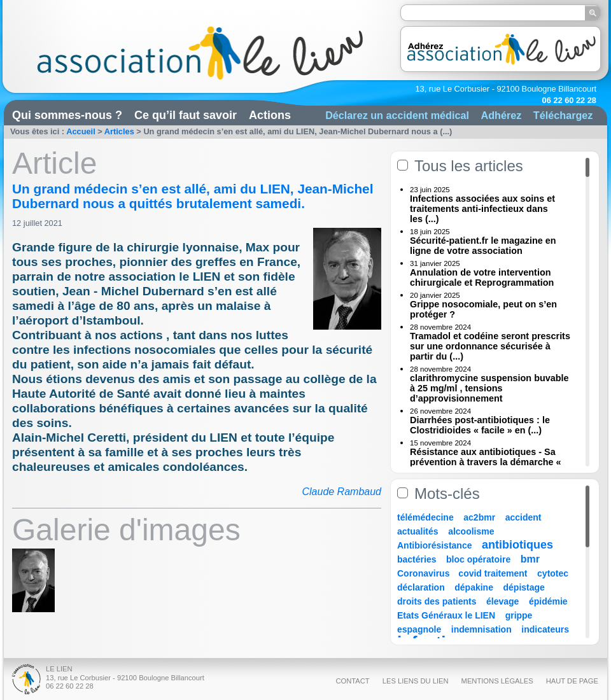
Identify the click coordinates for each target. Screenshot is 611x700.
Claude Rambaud (341, 492)
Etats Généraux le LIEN (446, 615)
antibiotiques (517, 545)
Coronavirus (425, 573)
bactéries (417, 559)
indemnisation (481, 629)
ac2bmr (479, 517)
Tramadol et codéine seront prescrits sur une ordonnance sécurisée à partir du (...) (490, 346)
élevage (502, 601)
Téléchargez (563, 115)
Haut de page (572, 681)
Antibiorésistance (434, 545)
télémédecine (425, 517)
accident (523, 517)
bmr (530, 559)
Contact (352, 681)
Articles (119, 131)
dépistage (524, 587)
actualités (418, 531)
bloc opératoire (478, 559)
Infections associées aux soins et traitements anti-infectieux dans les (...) (482, 209)
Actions (270, 115)
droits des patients (437, 601)
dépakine (474, 587)
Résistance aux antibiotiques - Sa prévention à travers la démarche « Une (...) (486, 462)
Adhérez (501, 115)
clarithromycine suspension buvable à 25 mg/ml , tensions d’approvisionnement (489, 388)
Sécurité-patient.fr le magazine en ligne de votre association (483, 246)
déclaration (421, 587)
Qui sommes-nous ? (67, 115)
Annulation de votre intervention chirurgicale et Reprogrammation (482, 277)
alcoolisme (471, 531)
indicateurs (545, 629)
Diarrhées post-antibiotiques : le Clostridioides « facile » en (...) (480, 425)
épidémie (548, 601)
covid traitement (493, 573)
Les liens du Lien (416, 681)
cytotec (553, 573)
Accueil (81, 131)
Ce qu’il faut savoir (186, 115)
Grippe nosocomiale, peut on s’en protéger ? (483, 309)
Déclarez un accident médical (397, 115)
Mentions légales (497, 681)
